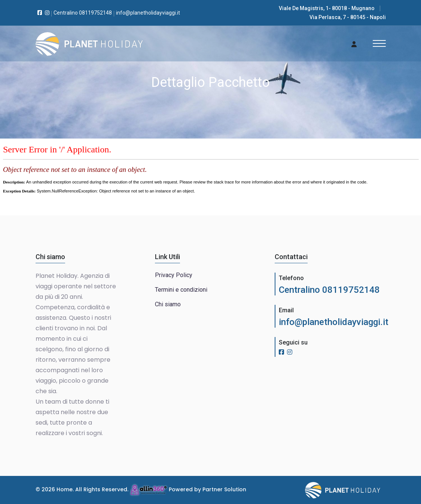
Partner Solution (224, 489)
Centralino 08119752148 (329, 290)
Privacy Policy (174, 275)
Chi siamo (168, 304)
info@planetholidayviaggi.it (334, 322)
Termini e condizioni (181, 290)
